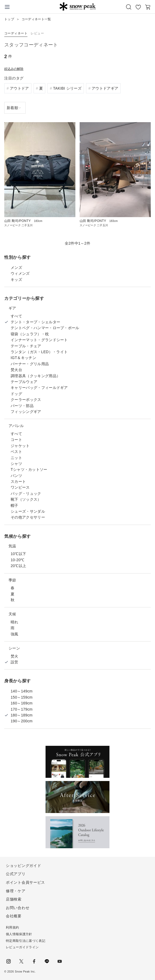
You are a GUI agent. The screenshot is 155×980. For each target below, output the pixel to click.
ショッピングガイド (23, 866)
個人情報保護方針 (19, 934)
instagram (9, 961)
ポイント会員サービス (25, 882)
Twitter (21, 961)
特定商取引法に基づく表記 (26, 941)
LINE (47, 961)
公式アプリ (16, 874)
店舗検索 (14, 899)
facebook (34, 961)
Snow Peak (77, 6)
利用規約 (12, 927)
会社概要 (14, 916)
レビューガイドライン (22, 947)
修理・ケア (16, 891)
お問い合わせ (18, 908)
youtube (60, 961)
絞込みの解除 (14, 69)
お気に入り (138, 7)
